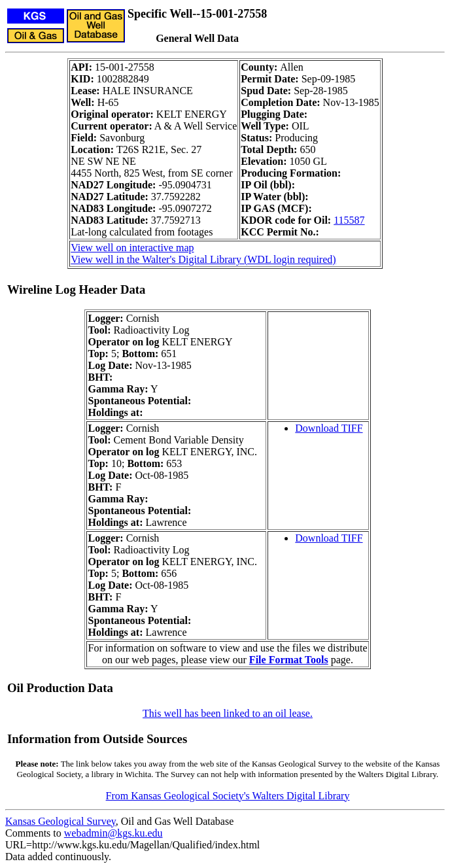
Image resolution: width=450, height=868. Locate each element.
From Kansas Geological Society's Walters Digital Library (228, 796)
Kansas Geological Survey (61, 821)
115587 (349, 220)
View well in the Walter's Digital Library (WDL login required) (203, 259)
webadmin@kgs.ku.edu (113, 833)
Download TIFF (329, 428)
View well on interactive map (132, 248)
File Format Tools (289, 660)
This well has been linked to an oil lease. (228, 713)
